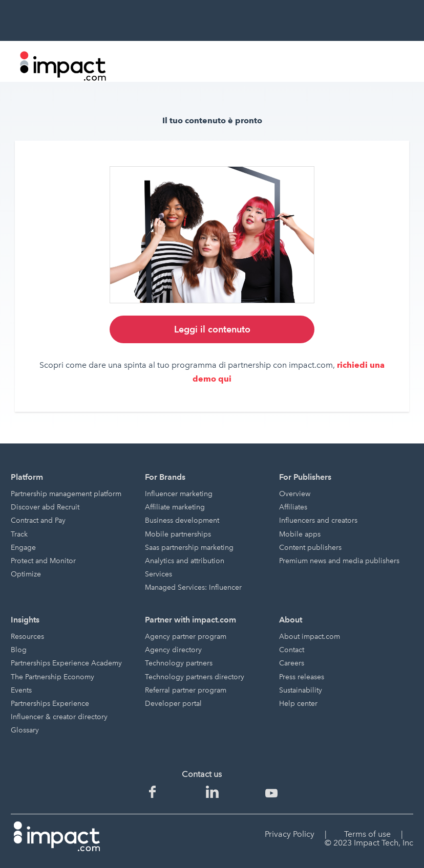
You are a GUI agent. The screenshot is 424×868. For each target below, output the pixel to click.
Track (19, 534)
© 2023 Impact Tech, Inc (369, 843)
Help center (298, 704)
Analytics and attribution (185, 561)
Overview (295, 494)
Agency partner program (186, 637)
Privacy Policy (290, 834)
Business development (182, 520)
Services (158, 574)
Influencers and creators (318, 520)
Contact (292, 650)
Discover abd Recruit (45, 507)
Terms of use (367, 834)
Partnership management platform (66, 494)
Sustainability (301, 690)
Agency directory (173, 650)
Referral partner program (186, 690)
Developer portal (173, 704)
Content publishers (310, 548)
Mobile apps (300, 534)
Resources (27, 637)
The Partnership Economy (52, 677)
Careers (292, 663)
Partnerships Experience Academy (66, 663)
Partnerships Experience (50, 704)
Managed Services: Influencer (193, 587)
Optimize (26, 574)
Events (21, 690)
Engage (23, 548)
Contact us (202, 774)
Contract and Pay (38, 520)
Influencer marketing (179, 494)
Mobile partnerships (178, 534)
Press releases (302, 677)
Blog (19, 650)
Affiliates (293, 507)
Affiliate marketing (175, 507)
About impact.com (310, 637)
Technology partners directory (195, 677)
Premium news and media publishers (339, 561)
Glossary (25, 730)
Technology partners (179, 663)
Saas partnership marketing (189, 548)
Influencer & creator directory (59, 717)
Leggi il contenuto (212, 329)
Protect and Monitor (43, 561)
